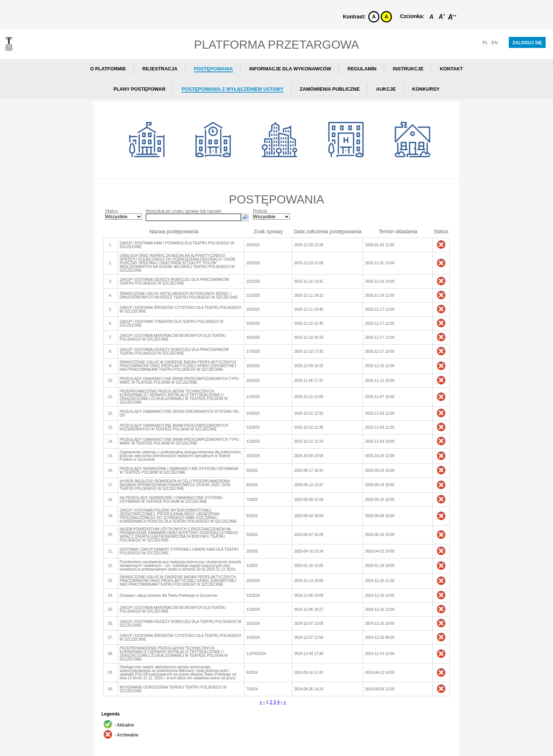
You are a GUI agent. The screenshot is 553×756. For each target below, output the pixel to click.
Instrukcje (408, 69)
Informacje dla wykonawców (290, 69)
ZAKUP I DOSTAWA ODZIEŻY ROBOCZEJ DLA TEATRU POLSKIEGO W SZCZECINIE (181, 623)
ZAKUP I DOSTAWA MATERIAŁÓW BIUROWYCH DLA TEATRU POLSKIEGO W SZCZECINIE (173, 337)
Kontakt (451, 69)
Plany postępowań (140, 89)
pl (485, 43)
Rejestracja (160, 69)
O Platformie (108, 69)
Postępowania (213, 69)
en (495, 43)
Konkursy (426, 89)
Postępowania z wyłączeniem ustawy (233, 89)
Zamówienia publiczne (330, 89)
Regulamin (362, 69)
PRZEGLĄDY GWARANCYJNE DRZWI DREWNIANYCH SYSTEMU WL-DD (180, 413)
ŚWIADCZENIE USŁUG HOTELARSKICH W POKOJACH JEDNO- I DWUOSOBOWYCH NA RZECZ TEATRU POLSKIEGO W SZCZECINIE (179, 295)
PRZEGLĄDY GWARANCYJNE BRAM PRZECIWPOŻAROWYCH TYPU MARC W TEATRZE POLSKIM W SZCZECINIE (179, 381)
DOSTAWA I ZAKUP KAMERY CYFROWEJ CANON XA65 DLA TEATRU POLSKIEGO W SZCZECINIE (179, 551)
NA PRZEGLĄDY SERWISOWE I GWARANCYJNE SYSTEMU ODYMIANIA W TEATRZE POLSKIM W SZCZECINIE (171, 500)
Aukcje (386, 89)
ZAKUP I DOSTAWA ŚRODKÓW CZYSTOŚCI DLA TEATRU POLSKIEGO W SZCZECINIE (181, 309)
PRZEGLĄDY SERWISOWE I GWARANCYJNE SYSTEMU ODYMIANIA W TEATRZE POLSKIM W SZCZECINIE (179, 471)
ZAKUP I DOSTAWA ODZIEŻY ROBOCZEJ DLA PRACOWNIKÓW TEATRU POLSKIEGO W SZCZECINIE (175, 281)
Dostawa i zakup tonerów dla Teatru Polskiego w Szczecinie (169, 595)
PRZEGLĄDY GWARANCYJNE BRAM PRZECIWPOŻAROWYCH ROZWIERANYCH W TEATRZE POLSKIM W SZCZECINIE (174, 427)
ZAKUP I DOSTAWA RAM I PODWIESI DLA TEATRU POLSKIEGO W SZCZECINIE (177, 245)
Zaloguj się (527, 43)
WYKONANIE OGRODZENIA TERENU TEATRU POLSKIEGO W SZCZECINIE (173, 689)
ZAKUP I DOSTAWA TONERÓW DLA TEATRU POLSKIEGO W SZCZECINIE (172, 323)
